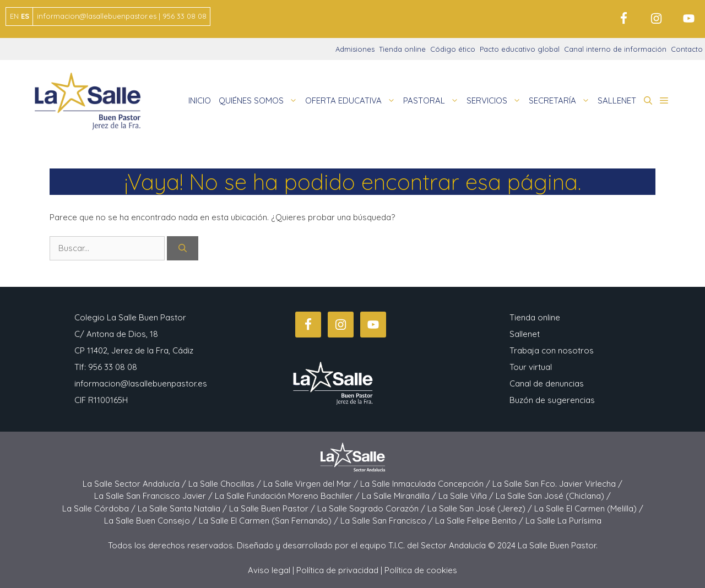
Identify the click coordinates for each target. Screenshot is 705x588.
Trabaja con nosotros (552, 350)
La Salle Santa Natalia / (183, 508)
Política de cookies (421, 570)
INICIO (200, 100)
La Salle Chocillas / (226, 484)
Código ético (453, 49)
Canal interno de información (615, 49)
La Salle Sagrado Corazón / (372, 508)
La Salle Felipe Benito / (480, 521)
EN (14, 16)
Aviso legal (269, 570)
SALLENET (617, 100)
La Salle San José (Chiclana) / (553, 496)
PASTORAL (433, 101)
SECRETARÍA (561, 101)
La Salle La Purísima (563, 521)
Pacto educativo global (520, 49)
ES (25, 16)
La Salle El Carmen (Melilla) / (589, 508)
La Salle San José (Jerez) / (481, 508)
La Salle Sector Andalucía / (135, 484)
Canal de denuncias (547, 383)
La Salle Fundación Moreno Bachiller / (288, 496)
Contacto (687, 49)
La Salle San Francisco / (388, 521)
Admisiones (355, 49)
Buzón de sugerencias (552, 400)
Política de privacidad (337, 570)
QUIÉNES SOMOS (260, 101)
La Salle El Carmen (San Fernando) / (270, 521)
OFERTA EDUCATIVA (352, 101)
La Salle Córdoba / (100, 508)
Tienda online (402, 49)
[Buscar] (183, 249)
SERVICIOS (496, 101)
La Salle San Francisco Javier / (154, 496)
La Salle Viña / (467, 496)
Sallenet (525, 334)
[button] (648, 101)
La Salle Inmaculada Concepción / (426, 484)
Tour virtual (531, 367)
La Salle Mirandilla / (400, 496)
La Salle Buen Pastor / (273, 508)
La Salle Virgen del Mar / (312, 484)
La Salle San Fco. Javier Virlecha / (557, 484)
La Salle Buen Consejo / (151, 521)
